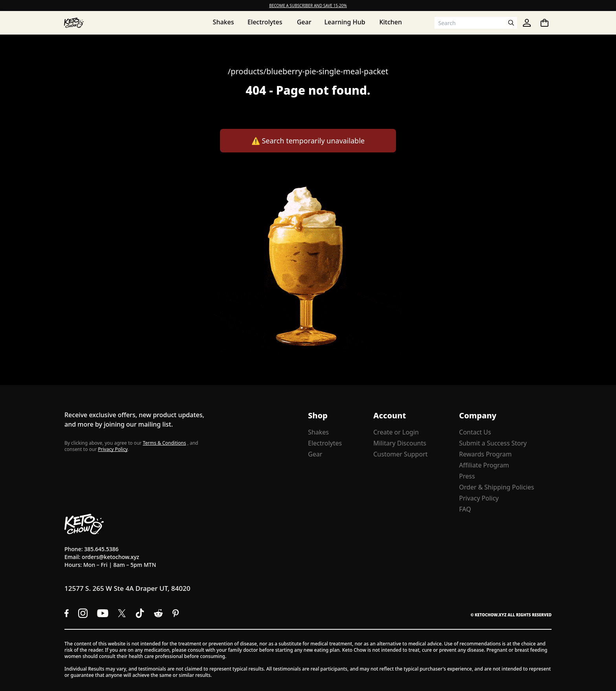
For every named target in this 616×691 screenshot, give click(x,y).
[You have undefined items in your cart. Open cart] (544, 23)
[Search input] (470, 23)
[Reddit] (159, 613)
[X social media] (122, 613)
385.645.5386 (101, 549)
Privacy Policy (113, 449)
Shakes (318, 432)
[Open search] (511, 23)
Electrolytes (325, 443)
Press (467, 476)
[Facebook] (67, 613)
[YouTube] (103, 613)
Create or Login (396, 432)
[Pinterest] (176, 613)
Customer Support (400, 454)
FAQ (465, 509)
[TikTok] (140, 613)
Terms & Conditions (164, 443)
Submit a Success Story (493, 443)
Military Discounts (400, 443)
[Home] (74, 23)
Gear (315, 454)
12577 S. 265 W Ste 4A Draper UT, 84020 (127, 588)
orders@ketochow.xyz (110, 557)
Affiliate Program (484, 465)
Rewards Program (486, 454)
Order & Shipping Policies (497, 487)
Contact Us (475, 432)
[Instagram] (83, 613)
